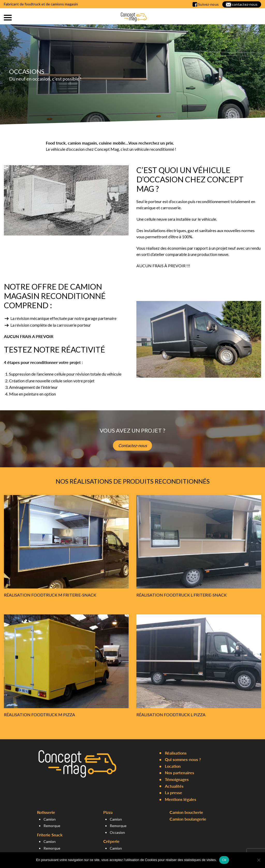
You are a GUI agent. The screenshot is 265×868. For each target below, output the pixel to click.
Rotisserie (46, 812)
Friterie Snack (50, 835)
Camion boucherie (186, 812)
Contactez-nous (133, 445)
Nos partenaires (179, 773)
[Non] (259, 860)
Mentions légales (181, 799)
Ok (224, 860)
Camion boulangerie (188, 819)
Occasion (117, 832)
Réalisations (176, 753)
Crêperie (111, 841)
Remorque (52, 826)
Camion (50, 819)
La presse (174, 792)
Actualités (174, 786)
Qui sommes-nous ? (183, 759)
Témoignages (177, 779)
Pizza (108, 812)
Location (173, 766)
